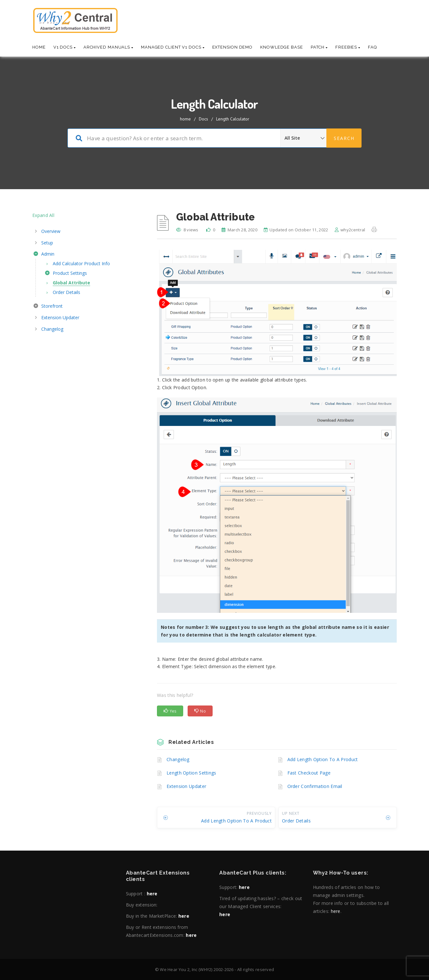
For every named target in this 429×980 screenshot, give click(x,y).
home (185, 119)
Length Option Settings (191, 773)
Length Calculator (233, 119)
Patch (319, 47)
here (152, 894)
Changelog (178, 759)
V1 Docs (65, 47)
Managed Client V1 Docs (173, 47)
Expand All (43, 215)
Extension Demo (233, 47)
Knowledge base (282, 47)
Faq (372, 47)
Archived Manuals (108, 47)
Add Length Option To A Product (323, 759)
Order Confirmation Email (315, 786)
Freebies (348, 47)
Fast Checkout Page (309, 773)
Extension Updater (186, 786)
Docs (203, 119)
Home (39, 47)
